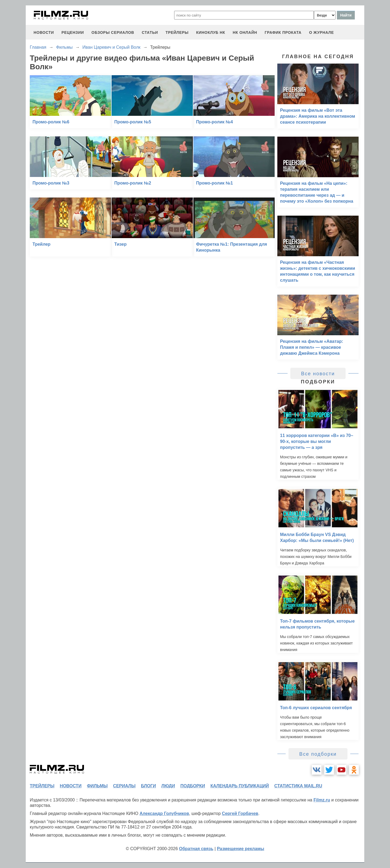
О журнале (321, 32)
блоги (148, 786)
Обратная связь (196, 849)
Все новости (318, 374)
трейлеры (177, 32)
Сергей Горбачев (240, 813)
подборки (193, 786)
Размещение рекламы (241, 849)
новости (44, 32)
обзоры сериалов (113, 32)
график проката (283, 32)
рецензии (73, 32)
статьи (150, 32)
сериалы (124, 786)
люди (168, 786)
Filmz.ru (322, 800)
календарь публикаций (240, 786)
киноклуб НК (211, 32)
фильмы (97, 786)
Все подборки (318, 754)
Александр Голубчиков (164, 813)
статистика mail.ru (298, 786)
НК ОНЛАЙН (245, 32)
